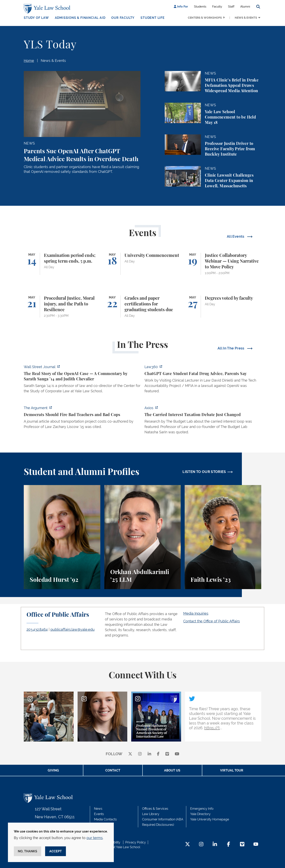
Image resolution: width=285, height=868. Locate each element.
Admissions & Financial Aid (80, 18)
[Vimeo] (167, 754)
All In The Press (231, 348)
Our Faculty (123, 18)
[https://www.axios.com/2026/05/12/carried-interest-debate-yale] (203, 421)
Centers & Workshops (205, 18)
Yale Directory (200, 814)
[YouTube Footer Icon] (256, 845)
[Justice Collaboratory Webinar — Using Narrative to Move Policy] (223, 264)
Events (99, 814)
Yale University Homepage (210, 819)
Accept (56, 851)
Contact (113, 770)
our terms (95, 838)
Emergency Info (202, 809)
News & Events (246, 18)
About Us (172, 770)
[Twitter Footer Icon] (188, 845)
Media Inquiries (196, 613)
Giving (53, 770)
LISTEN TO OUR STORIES (204, 472)
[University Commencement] (143, 264)
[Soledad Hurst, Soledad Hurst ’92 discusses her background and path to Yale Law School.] (62, 537)
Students (200, 7)
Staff (231, 7)
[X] (130, 754)
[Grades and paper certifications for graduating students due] (143, 307)
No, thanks (28, 851)
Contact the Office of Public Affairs (212, 621)
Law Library (151, 814)
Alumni (245, 7)
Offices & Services (155, 809)
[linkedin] (149, 754)
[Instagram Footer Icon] (201, 845)
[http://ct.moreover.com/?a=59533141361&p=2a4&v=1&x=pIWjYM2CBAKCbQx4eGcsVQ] (203, 380)
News (98, 809)
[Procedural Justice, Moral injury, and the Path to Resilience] (62, 307)
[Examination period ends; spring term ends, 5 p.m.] (62, 264)
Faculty (217, 7)
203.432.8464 (37, 629)
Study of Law (36, 18)
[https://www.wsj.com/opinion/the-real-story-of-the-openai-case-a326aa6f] (82, 380)
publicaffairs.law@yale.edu (73, 629)
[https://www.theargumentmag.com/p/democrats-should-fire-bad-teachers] (82, 418)
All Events (236, 236)
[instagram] (140, 754)
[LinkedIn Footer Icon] (215, 845)
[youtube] (177, 754)
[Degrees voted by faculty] (223, 307)
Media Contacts (105, 819)
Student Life (153, 18)
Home (29, 61)
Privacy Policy (136, 842)
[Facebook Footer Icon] (228, 845)
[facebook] (158, 754)
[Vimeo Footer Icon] (242, 845)
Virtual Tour (232, 770)
